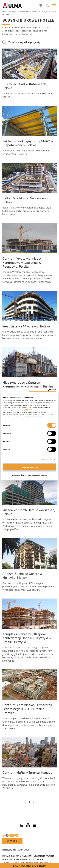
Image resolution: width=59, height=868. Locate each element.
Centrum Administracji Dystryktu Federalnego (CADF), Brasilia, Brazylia (27, 709)
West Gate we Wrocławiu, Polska (26, 326)
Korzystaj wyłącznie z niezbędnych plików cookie (29, 475)
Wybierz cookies (47, 459)
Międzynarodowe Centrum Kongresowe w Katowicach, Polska (28, 385)
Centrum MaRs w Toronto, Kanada (27, 773)
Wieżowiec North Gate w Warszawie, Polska (29, 512)
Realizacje (12, 12)
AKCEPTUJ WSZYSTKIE (30, 467)
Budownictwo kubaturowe (29, 12)
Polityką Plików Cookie (27, 410)
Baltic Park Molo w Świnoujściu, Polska (25, 200)
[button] (41, 6)
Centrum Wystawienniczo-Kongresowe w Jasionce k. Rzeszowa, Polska (22, 263)
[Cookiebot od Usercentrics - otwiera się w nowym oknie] (43, 390)
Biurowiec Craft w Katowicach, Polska (25, 86)
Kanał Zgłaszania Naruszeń (17, 856)
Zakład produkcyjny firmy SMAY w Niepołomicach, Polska (28, 143)
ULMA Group (23, 850)
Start (4, 12)
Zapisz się (12, 841)
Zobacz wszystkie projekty (24, 42)
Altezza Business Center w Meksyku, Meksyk (22, 576)
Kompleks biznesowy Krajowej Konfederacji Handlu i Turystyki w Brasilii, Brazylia (27, 638)
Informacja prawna (44, 856)
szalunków (8, 31)
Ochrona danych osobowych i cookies (23, 859)
